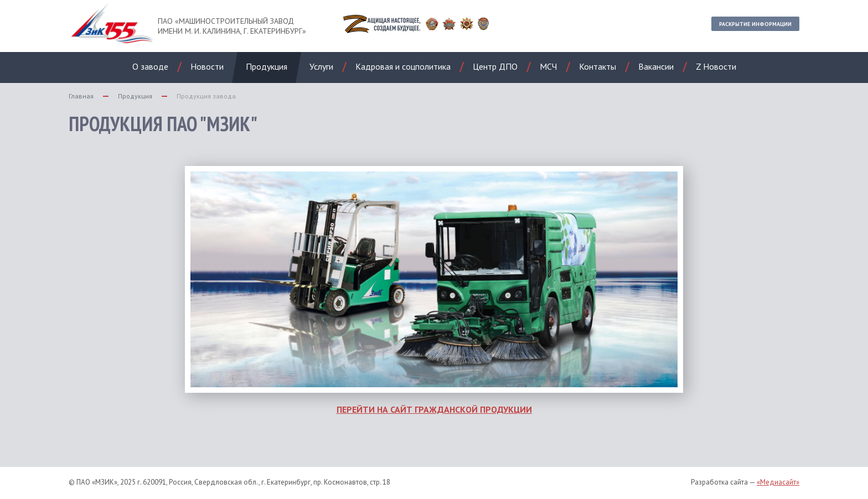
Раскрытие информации (755, 24)
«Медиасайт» (778, 482)
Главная (81, 96)
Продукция (135, 96)
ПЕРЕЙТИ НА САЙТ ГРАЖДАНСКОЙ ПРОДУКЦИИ (434, 409)
